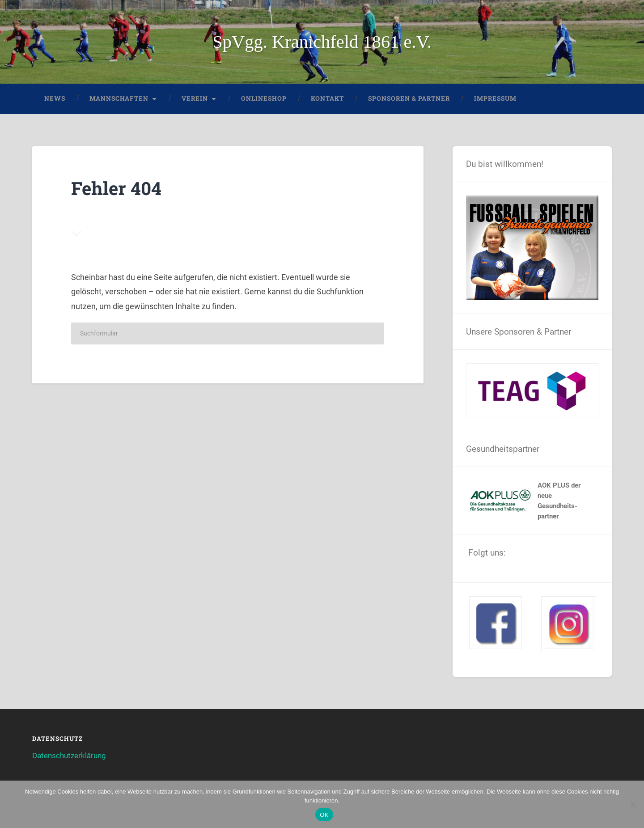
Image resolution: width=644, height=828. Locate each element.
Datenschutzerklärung (69, 756)
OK (324, 815)
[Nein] (633, 804)
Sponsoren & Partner (409, 98)
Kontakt (327, 98)
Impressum (495, 98)
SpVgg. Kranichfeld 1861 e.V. (322, 42)
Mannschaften (119, 98)
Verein (195, 98)
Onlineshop (264, 98)
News (55, 98)
